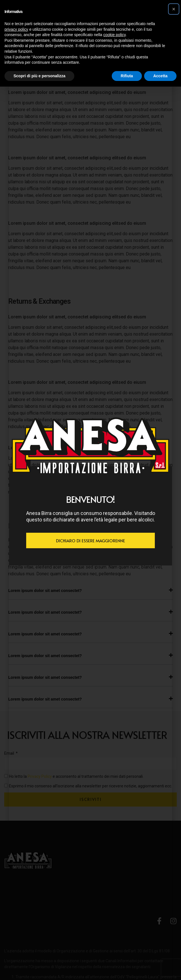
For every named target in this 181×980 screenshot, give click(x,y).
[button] (174, 9)
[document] (90, 490)
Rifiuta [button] (127, 76)
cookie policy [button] (114, 35)
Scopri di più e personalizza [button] (39, 76)
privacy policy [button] (16, 29)
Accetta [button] (160, 76)
